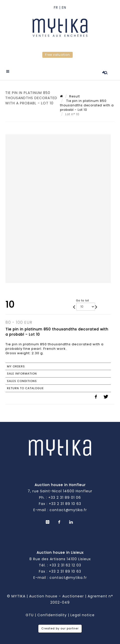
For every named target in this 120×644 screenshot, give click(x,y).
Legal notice (83, 615)
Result (75, 96)
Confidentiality (52, 615)
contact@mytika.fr (68, 510)
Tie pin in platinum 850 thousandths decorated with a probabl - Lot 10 (87, 105)
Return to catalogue (25, 388)
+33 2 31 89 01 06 (65, 498)
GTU (30, 615)
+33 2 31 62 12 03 (65, 565)
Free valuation (58, 55)
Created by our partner (60, 628)
